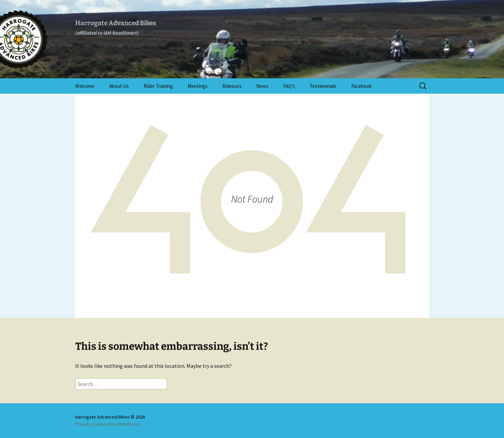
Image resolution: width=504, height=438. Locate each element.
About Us (119, 86)
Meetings (198, 86)
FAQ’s (289, 86)
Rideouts (232, 86)
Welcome (85, 86)
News (262, 86)
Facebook (361, 86)
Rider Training (158, 86)
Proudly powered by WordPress (108, 424)
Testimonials (323, 86)
